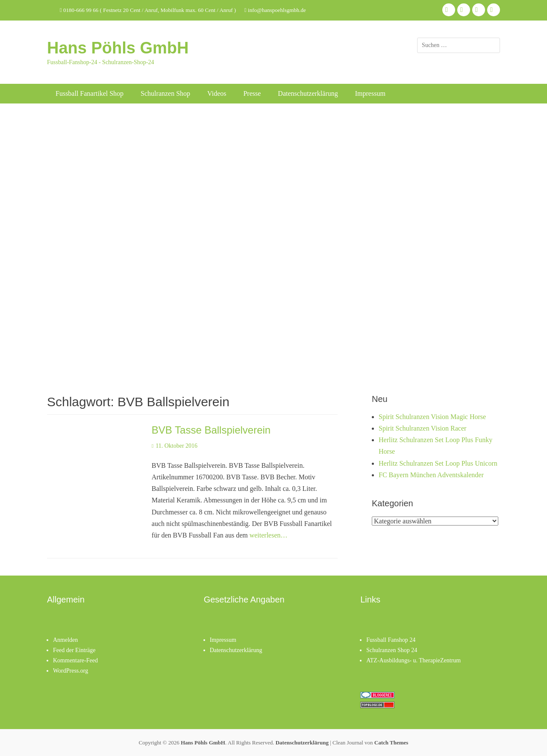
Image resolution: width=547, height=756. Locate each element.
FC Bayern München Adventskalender (431, 475)
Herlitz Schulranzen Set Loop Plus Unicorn (438, 463)
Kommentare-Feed (75, 660)
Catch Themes (391, 743)
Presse (252, 93)
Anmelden (65, 640)
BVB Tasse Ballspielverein (211, 430)
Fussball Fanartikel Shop (90, 93)
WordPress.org (71, 671)
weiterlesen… (269, 535)
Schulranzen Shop (165, 93)
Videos (217, 93)
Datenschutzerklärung (308, 93)
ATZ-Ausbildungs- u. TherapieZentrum (413, 660)
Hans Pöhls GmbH (118, 48)
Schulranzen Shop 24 (392, 650)
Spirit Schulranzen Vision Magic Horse (432, 417)
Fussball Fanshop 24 (391, 640)
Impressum (370, 93)
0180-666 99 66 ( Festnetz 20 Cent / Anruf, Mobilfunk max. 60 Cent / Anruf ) (148, 10)
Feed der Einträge (74, 650)
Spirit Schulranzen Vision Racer (422, 428)
